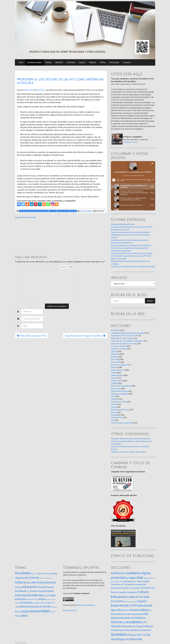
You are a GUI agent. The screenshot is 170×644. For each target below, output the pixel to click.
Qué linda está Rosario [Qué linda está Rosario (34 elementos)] (131, 630)
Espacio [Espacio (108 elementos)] (142, 601)
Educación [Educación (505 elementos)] (118, 597)
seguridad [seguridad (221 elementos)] (28, 611)
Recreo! (114, 412)
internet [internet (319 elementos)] (37, 595)
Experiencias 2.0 (118, 370)
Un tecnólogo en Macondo (122, 423)
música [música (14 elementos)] (36, 599)
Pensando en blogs (119, 402)
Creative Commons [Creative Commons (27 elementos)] (128, 592)
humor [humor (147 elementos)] (50, 591)
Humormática (117, 381)
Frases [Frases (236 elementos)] (139, 605)
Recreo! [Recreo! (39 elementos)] (147, 630)
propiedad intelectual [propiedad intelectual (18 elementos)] (40, 603)
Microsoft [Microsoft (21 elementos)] (30, 599)
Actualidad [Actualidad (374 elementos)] (23, 573)
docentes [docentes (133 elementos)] (50, 582)
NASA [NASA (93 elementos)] (42, 599)
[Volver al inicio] (70, 610)
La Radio (114, 383)
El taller (114, 357)
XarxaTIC (40, 90)
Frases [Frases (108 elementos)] (34, 591)
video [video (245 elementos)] (24, 616)
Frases (114, 373)
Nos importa (116, 388)
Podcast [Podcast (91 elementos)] (148, 626)
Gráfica (103, 62)
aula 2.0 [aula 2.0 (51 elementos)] (41, 573)
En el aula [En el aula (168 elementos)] (143, 597)
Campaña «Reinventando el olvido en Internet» (131, 439)
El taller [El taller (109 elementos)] (131, 597)
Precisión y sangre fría (32, 336)
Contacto (127, 62)
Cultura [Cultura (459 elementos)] (143, 592)
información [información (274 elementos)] (23, 595)
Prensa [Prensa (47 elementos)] (115, 630)
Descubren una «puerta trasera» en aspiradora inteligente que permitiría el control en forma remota (130, 235)
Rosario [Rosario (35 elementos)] (18, 612)
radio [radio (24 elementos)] (50, 603)
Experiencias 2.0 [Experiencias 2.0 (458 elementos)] (123, 605)
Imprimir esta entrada (27, 217)
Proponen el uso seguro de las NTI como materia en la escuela (60, 81)
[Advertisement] (33, 237)
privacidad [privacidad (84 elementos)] (26, 603)
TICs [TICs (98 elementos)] (17, 616)
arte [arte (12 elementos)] (36, 574)
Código (71, 267)
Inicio (21, 62)
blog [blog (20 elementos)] (47, 574)
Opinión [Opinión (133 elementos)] (116, 626)
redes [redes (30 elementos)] (17, 607)
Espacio (82, 62)
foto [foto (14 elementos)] (28, 591)
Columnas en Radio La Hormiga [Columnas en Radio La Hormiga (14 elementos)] (125, 588)
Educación (115, 354)
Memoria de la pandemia (121, 386)
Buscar (150, 301)
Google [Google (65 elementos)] (42, 591)
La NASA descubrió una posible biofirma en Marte (132, 253)
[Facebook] (19, 204)
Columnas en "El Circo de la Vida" (125, 336)
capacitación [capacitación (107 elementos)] (22, 578)
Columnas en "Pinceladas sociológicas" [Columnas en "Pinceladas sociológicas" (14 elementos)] (129, 584)
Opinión (114, 399)
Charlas (48, 62)
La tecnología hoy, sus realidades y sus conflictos (131, 245)
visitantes (91, 605)
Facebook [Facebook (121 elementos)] (21, 591)
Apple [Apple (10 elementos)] (32, 574)
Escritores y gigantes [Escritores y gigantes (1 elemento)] (131, 602)
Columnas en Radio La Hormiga (124, 344)
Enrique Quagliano (86, 211)
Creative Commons (119, 349)
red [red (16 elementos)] (53, 603)
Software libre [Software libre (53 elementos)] (134, 635)
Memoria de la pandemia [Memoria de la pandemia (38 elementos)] (130, 614)
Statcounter (81, 605)
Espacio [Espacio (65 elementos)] (50, 587)
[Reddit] (27, 204)
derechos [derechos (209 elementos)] (38, 582)
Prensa (114, 407)
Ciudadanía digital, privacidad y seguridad (128, 333)
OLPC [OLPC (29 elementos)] (144, 622)
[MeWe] (40, 204)
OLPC (113, 396)
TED (113, 420)
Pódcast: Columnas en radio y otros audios (128, 452)
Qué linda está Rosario (120, 410)
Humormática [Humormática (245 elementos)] (139, 610)
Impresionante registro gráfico (85, 336)
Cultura (114, 351)
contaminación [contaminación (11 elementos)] (47, 578)
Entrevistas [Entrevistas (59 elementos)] (117, 601)
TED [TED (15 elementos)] (144, 635)
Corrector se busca (119, 346)
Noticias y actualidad (119, 394)
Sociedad (115, 415)
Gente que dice (117, 375)
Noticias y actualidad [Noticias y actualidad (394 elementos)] (126, 622)
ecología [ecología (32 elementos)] (19, 587)
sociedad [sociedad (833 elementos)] (42, 611)
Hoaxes (114, 378)
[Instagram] (52, 204)
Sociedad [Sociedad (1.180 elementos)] (118, 634)
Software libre (117, 417)
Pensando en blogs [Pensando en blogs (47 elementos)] (132, 626)
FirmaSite (23, 643)
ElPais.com (28, 90)
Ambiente (71, 62)
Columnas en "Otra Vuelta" (122, 338)
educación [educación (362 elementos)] (30, 587)
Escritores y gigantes (120, 365)
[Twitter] (23, 204)
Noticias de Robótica (120, 391)
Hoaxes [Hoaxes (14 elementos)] (126, 610)
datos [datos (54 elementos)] (29, 583)
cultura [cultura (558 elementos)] (20, 582)
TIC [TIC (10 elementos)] (55, 612)
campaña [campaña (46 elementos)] (53, 573)
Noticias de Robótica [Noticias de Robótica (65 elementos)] (133, 618)
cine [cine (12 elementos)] (41, 578)
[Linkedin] (32, 204)
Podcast (114, 404)
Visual (63, 267)
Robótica (59, 62)
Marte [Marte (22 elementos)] (46, 596)
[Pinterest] (36, 204)
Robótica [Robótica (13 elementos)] (54, 607)
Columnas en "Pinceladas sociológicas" (127, 341)
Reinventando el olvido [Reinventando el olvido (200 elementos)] (35, 606)
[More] (57, 204)
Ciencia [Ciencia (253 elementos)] (34, 578)
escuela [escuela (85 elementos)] (42, 587)
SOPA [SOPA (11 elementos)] (52, 612)
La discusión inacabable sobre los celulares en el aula (133, 266)
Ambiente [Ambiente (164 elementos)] (118, 573)
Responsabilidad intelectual (123, 224)
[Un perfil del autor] (130, 142)
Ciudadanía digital (34, 62)
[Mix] (44, 204)
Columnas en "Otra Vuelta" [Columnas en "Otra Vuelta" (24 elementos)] (136, 581)
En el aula (115, 359)
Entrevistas (114, 62)
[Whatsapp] (48, 204)
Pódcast (93, 62)
